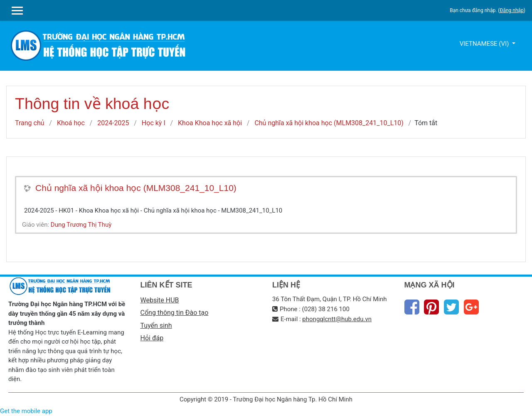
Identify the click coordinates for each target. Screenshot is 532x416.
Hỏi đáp (152, 338)
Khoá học (71, 123)
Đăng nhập (511, 10)
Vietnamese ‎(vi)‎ (485, 44)
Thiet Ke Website (522, 406)
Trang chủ (30, 123)
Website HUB (160, 300)
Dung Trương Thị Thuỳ (81, 225)
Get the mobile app (26, 411)
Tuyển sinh (156, 326)
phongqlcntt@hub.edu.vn (337, 319)
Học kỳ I (154, 123)
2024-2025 (113, 123)
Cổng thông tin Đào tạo (175, 313)
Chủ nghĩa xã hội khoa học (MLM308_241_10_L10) (329, 123)
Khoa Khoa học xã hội (210, 123)
